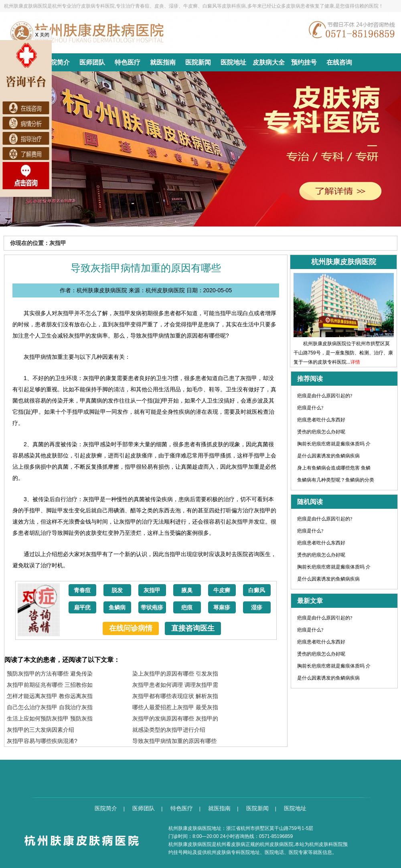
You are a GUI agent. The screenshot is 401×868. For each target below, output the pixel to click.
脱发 (117, 590)
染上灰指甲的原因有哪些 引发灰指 (175, 674)
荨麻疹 (222, 608)
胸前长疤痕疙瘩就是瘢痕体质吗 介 (334, 444)
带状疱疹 (152, 608)
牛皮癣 (222, 590)
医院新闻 (198, 62)
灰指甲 (152, 590)
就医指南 (163, 62)
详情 (355, 362)
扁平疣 (82, 608)
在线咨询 (339, 62)
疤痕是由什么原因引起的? (325, 396)
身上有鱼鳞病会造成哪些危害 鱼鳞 (334, 468)
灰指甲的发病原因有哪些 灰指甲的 (175, 718)
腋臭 (187, 590)
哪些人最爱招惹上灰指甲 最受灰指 (175, 707)
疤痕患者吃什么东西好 (321, 420)
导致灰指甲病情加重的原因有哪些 (174, 741)
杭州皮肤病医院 (277, 844)
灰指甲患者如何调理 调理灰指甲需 (175, 685)
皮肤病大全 (269, 62)
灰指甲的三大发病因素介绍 (41, 730)
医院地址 (233, 62)
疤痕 (187, 608)
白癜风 (257, 590)
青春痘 (82, 590)
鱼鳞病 (117, 608)
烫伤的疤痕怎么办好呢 (321, 432)
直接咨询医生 (193, 628)
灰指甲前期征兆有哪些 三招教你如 (50, 685)
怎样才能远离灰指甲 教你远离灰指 (50, 696)
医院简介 (57, 62)
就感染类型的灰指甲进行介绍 (169, 730)
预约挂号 (304, 62)
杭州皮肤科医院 (326, 844)
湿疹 (257, 608)
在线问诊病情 (131, 628)
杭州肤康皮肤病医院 (190, 844)
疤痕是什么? (310, 408)
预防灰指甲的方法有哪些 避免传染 (50, 674)
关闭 (42, 35)
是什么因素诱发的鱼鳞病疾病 (328, 456)
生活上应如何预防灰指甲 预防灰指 (50, 718)
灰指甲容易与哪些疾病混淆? (42, 741)
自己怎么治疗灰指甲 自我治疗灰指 (50, 707)
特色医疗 (128, 62)
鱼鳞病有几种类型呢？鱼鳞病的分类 (336, 480)
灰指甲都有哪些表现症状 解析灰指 (175, 696)
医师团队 (92, 62)
